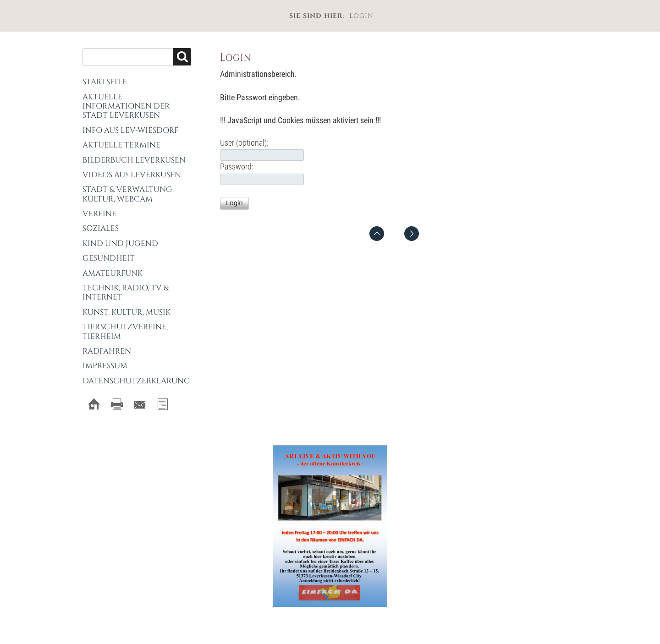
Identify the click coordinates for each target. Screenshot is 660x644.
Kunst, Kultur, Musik (126, 312)
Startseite (105, 82)
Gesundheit (109, 258)
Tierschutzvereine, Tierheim (125, 331)
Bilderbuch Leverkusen (134, 160)
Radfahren (107, 351)
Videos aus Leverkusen (132, 175)
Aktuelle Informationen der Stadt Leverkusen (126, 106)
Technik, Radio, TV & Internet (126, 292)
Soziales (101, 228)
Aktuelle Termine (121, 145)
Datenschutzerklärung (136, 381)
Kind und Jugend (120, 243)
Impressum (105, 366)
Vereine (99, 214)
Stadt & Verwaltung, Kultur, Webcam (128, 194)
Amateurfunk (113, 273)
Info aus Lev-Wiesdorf (130, 130)
